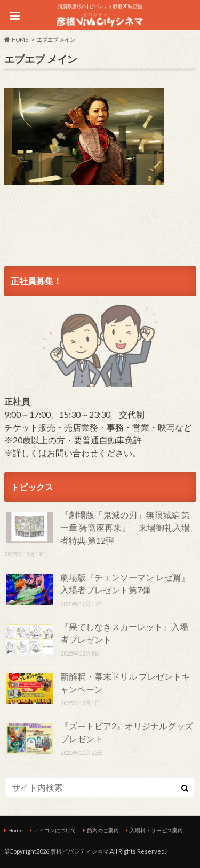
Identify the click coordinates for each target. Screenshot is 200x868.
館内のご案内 (103, 830)
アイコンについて (55, 830)
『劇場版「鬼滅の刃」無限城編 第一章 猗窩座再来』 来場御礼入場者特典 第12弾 (125, 527)
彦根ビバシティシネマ (79, 851)
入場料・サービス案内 (156, 830)
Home (15, 830)
